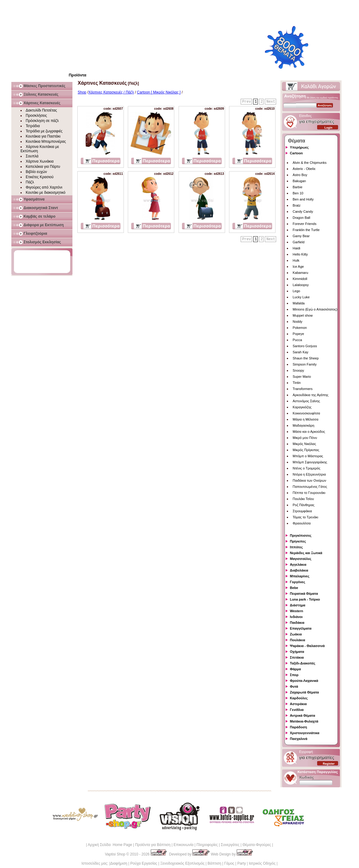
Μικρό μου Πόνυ (305, 438)
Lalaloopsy (301, 285)
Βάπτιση (215, 863)
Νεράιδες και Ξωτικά (306, 553)
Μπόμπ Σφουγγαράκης (310, 462)
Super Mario (302, 377)
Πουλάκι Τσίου (303, 499)
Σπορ (294, 675)
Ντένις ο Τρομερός (306, 468)
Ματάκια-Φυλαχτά (304, 721)
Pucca (297, 340)
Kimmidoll (300, 279)
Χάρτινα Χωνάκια (40, 161)
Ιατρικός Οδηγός (262, 863)
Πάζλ (30, 182)
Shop (82, 92)
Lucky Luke (301, 297)
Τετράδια (33, 126)
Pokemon (300, 328)
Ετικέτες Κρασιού (40, 177)
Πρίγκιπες (298, 541)
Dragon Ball (301, 218)
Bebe (294, 588)
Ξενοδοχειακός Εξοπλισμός (182, 863)
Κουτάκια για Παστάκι (43, 136)
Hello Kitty (300, 254)
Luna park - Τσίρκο (305, 599)
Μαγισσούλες (301, 559)
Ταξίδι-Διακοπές (303, 663)
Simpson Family (305, 364)
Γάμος (229, 863)
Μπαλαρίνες (300, 576)
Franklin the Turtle (306, 230)
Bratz (297, 205)
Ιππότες (296, 547)
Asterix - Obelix (304, 169)
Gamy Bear (301, 236)
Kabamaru (300, 273)
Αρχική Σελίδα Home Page (110, 845)
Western (296, 611)
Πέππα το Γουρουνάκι (309, 493)
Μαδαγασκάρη (303, 425)
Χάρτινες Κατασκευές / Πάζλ (111, 92)
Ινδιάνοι (296, 617)
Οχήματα (297, 652)
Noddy (298, 322)
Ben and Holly (303, 199)
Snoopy (298, 370)
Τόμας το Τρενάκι (305, 517)
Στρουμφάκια (302, 511)
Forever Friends (305, 224)
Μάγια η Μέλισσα (305, 419)
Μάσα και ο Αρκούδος (309, 432)
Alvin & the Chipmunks (310, 163)
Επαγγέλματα (301, 628)
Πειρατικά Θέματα (304, 594)
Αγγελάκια (298, 565)
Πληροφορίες (207, 845)
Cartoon (296, 153)
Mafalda (299, 303)
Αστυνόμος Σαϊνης (306, 401)
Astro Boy (300, 175)
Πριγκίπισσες (301, 535)
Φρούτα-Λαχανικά (304, 681)
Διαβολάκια (299, 570)
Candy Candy (303, 211)
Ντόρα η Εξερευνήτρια (309, 474)
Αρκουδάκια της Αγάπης (311, 395)
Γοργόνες (298, 582)
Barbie (298, 187)
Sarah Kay (300, 352)
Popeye (298, 334)
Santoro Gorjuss (305, 346)
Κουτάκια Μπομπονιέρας (46, 142)
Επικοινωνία (183, 845)
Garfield (299, 242)
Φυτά (294, 686)
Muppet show (303, 315)
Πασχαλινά (299, 739)
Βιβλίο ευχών (36, 172)
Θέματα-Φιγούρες (257, 845)
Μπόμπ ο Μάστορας (308, 456)
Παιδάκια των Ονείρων (309, 480)
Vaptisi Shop (115, 854)
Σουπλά (32, 156)
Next (271, 102)
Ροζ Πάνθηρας (303, 505)
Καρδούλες (299, 698)
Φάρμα (295, 669)
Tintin (297, 383)
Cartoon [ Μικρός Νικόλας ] (159, 92)
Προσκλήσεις (36, 116)
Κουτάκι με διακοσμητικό (46, 193)
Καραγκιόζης (302, 407)
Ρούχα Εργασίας (144, 863)
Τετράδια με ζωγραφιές (44, 131)
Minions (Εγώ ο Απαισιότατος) (315, 309)
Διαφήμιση (119, 863)
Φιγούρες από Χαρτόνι (44, 187)
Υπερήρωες (299, 147)
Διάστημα (298, 605)
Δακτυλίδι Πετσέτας (41, 110)
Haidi (296, 248)
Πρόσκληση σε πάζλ (42, 121)
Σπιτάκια (297, 657)
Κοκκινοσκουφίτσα (306, 413)
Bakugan (299, 181)
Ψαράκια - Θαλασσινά (307, 646)
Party (242, 863)
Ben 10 (298, 193)
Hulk (296, 260)
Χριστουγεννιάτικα (305, 733)
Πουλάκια (298, 640)
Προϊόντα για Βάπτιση (153, 845)
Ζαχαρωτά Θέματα (304, 692)
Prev (247, 102)
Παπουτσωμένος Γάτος (310, 487)
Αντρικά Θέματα (302, 715)
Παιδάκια (297, 623)
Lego (296, 291)
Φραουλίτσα (302, 523)
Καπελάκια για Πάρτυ (43, 167)
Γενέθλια (297, 710)
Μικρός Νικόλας (304, 444)
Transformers (303, 389)
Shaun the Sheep (306, 358)
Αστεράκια (298, 704)
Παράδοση (298, 727)
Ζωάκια (296, 634)
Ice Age (298, 267)
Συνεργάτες (230, 845)
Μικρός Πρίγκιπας (306, 450)
